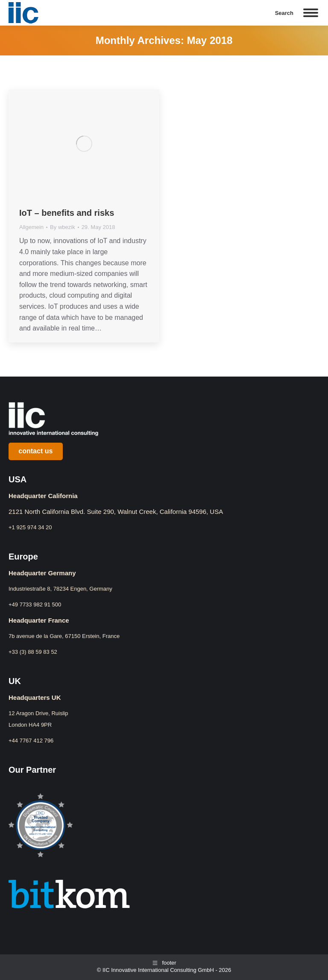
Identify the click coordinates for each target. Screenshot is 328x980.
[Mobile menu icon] (311, 13)
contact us (35, 451)
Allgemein (31, 227)
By (63, 227)
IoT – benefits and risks (67, 213)
